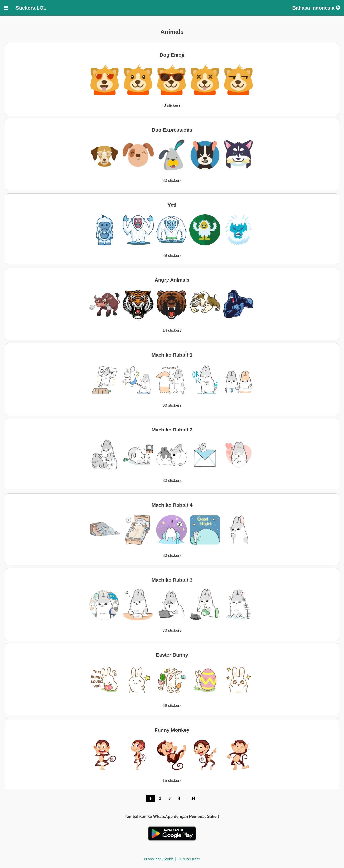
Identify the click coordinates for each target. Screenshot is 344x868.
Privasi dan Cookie (159, 859)
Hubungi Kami (189, 859)
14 (193, 798)
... (186, 798)
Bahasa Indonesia (316, 8)
